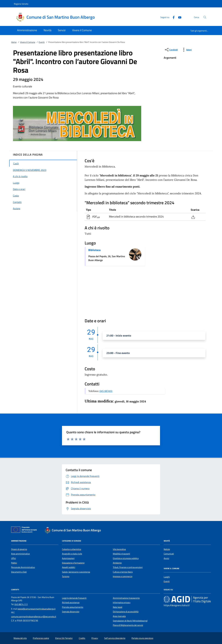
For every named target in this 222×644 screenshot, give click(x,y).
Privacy (95, 638)
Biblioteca (94, 250)
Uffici (13, 558)
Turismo (66, 576)
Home (14, 42)
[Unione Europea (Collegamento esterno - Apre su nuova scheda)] (25, 530)
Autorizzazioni (68, 558)
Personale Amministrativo (23, 567)
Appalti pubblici (69, 567)
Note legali (118, 607)
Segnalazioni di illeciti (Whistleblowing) (130, 621)
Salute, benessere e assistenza (76, 572)
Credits (82, 638)
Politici (14, 563)
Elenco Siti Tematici (64, 638)
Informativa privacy (122, 602)
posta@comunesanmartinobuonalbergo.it (37, 609)
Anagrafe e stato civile (72, 554)
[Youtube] (179, 17)
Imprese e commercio (123, 576)
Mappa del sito (20, 638)
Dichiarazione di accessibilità (126, 612)
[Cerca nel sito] (205, 17)
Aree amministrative (20, 554)
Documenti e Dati (19, 572)
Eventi (42, 42)
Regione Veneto (21, 4)
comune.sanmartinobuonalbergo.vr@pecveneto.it (34, 617)
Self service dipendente (115, 638)
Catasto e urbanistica (72, 549)
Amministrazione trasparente (126, 598)
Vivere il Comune (28, 42)
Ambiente (117, 563)
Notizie (167, 549)
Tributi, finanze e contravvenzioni (128, 567)
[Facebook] (172, 17)
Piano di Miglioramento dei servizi (128, 625)
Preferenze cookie (41, 638)
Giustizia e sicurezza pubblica (126, 558)
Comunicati (169, 554)
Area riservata (119, 616)
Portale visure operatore (142, 638)
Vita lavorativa (119, 549)
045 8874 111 (21, 604)
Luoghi (167, 577)
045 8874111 (106, 391)
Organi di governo (19, 549)
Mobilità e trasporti (121, 554)
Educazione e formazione (73, 563)
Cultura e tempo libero (123, 572)
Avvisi (166, 558)
